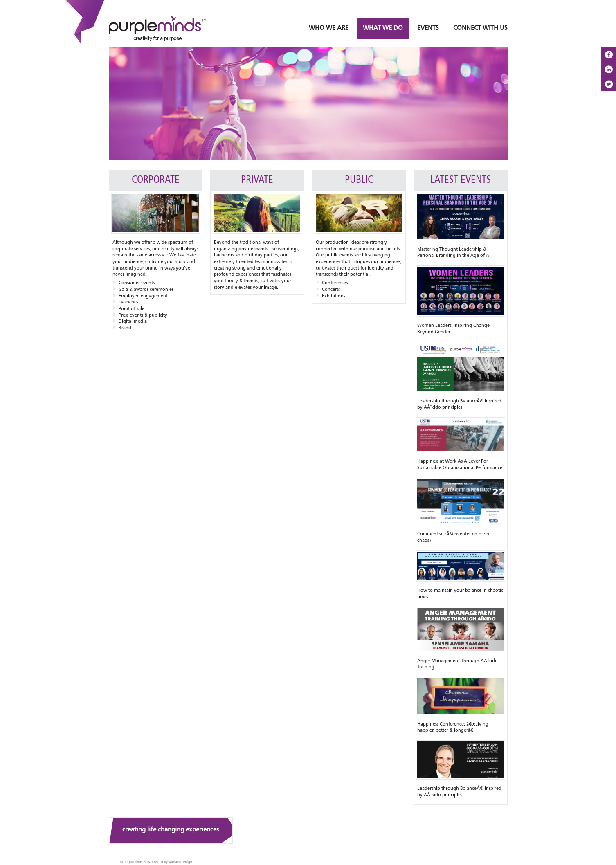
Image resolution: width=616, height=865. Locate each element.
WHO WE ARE (329, 28)
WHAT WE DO (383, 28)
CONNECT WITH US (480, 28)
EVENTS (428, 28)
